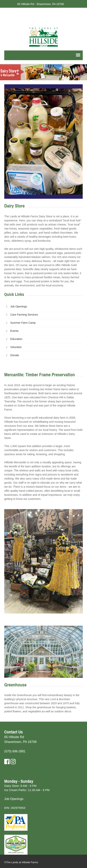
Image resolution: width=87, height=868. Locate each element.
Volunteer (16, 347)
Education (16, 339)
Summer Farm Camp (23, 323)
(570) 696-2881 (15, 751)
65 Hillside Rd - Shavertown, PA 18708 (40, 4)
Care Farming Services (24, 315)
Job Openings (19, 306)
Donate (15, 355)
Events (14, 331)
